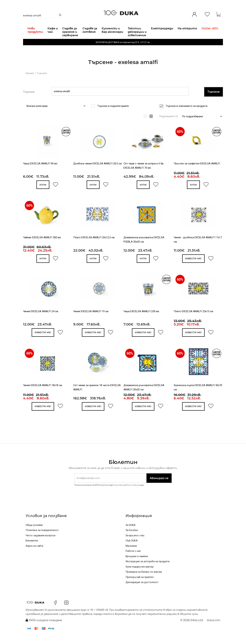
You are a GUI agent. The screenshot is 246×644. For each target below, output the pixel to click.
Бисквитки (32, 550)
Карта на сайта (34, 555)
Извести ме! (193, 267)
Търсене (42, 82)
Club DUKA (132, 550)
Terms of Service (133, 494)
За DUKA (131, 534)
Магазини (131, 555)
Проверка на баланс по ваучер (144, 581)
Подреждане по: (169, 125)
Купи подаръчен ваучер (140, 576)
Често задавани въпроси (40, 544)
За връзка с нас (135, 544)
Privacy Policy (118, 494)
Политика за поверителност (42, 539)
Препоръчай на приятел (140, 586)
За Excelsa (132, 539)
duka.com (214, 629)
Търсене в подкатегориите (114, 115)
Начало (30, 82)
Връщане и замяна (137, 565)
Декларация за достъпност (142, 591)
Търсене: (29, 101)
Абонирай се (159, 487)
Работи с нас (133, 560)
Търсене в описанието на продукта (188, 115)
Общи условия (34, 534)
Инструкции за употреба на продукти (148, 571)
